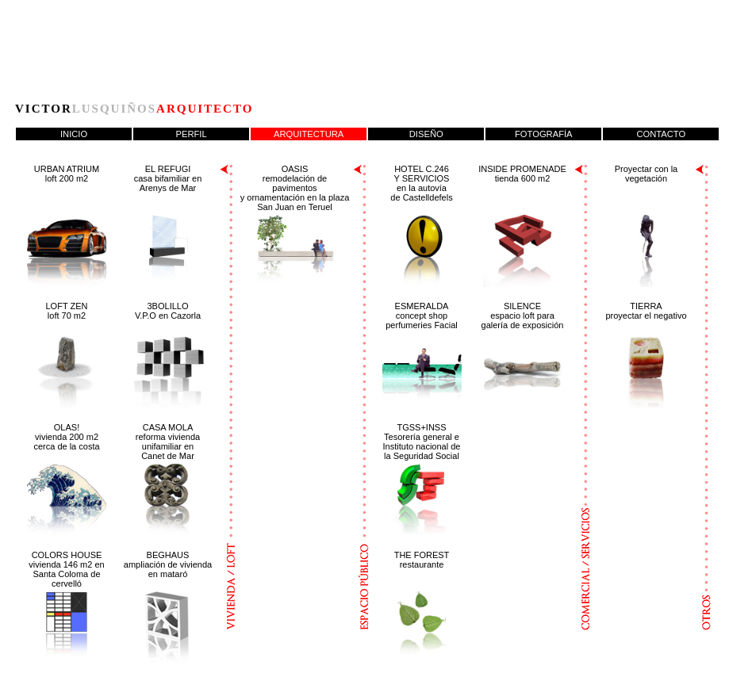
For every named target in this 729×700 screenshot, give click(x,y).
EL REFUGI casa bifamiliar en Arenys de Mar (168, 178)
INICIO (74, 134)
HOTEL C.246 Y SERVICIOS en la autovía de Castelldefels (421, 183)
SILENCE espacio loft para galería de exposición (523, 316)
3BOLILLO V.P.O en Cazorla (168, 311)
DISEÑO (426, 134)
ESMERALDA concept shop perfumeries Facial (421, 316)
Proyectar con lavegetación (646, 174)
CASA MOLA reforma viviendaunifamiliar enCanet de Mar (168, 442)
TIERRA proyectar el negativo (646, 311)
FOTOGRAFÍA (544, 134)
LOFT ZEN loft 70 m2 (67, 311)
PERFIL (192, 134)
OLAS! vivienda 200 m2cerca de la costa (66, 437)
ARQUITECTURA (309, 134)
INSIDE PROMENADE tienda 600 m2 (522, 174)
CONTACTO (661, 134)
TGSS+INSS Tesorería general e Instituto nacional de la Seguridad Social (422, 442)
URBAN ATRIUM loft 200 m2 (67, 174)
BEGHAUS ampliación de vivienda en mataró (168, 564)
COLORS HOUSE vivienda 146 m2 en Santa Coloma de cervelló (66, 569)
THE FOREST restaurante (422, 560)
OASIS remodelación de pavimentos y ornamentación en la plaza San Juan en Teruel (295, 188)
